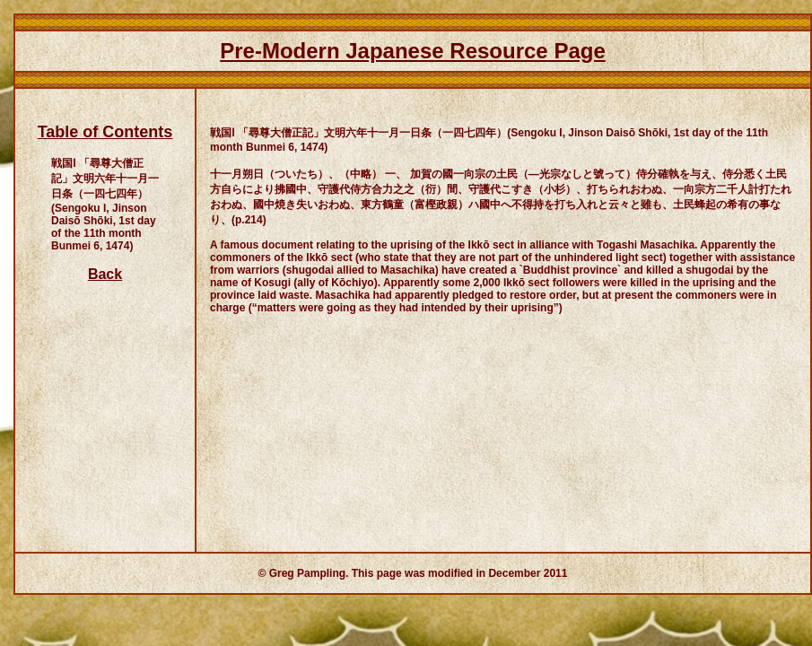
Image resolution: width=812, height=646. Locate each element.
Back (105, 274)
